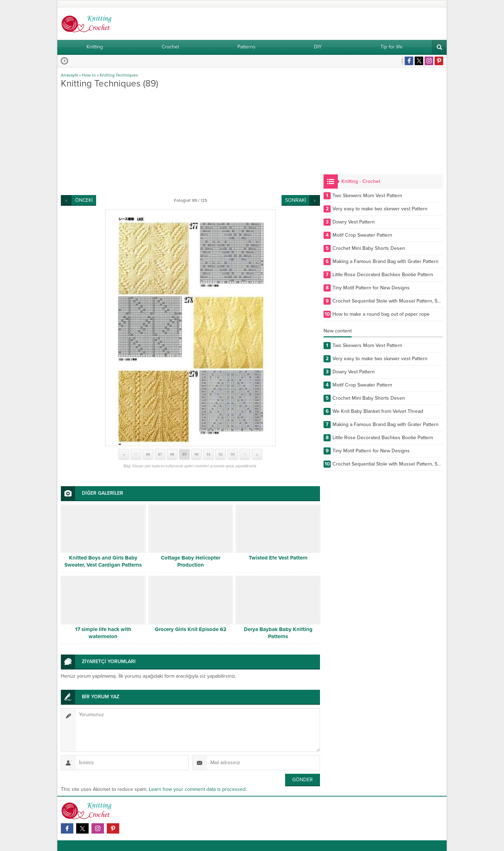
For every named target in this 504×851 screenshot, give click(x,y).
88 (172, 454)
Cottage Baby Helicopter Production (191, 561)
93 (233, 454)
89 (185, 454)
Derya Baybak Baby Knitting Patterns (278, 633)
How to (89, 75)
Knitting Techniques (119, 75)
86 (148, 454)
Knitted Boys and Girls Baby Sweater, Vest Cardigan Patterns (103, 561)
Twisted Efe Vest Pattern (278, 558)
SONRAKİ (295, 200)
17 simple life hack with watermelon (103, 633)
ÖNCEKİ (84, 200)
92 (221, 454)
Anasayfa (69, 75)
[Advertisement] (190, 142)
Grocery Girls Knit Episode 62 (191, 629)
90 (197, 454)
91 (209, 454)
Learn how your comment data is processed (197, 789)
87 (160, 454)
